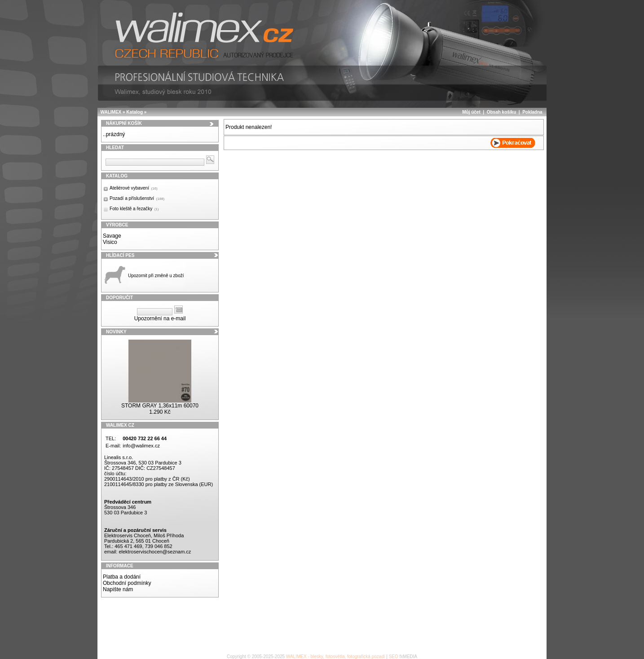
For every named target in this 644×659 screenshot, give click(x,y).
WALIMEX (111, 112)
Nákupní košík (124, 123)
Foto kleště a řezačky (134, 209)
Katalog (135, 112)
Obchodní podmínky (127, 583)
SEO (394, 657)
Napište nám (118, 589)
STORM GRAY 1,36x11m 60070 (160, 406)
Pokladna (532, 112)
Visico (110, 242)
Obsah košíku (502, 112)
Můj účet (471, 112)
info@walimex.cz (141, 446)
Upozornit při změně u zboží (156, 276)
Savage (112, 236)
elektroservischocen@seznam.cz (155, 552)
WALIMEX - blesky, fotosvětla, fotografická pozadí (336, 657)
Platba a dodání (122, 577)
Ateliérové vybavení (134, 188)
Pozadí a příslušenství (137, 198)
